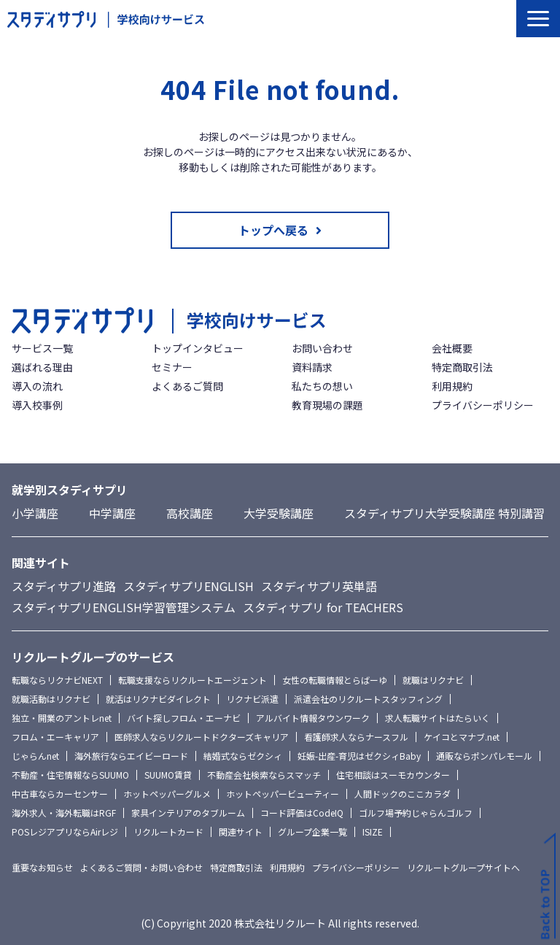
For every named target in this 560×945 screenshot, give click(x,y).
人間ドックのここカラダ (402, 794)
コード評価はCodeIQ (302, 813)
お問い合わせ (322, 348)
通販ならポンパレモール (484, 756)
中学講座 (112, 513)
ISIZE (373, 832)
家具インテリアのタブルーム (188, 813)
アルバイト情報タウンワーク (313, 718)
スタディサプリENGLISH (188, 586)
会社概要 (452, 348)
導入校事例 (37, 405)
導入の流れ (37, 386)
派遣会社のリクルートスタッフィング (368, 699)
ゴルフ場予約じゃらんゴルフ (416, 813)
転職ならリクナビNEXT (57, 680)
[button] (538, 19)
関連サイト (241, 832)
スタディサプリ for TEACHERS (323, 607)
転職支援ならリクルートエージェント (192, 680)
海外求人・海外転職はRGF (64, 813)
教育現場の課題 (327, 405)
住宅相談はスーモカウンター (393, 775)
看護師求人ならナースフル (356, 737)
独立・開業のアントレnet (62, 718)
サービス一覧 (42, 348)
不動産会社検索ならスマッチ (264, 775)
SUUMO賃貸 (168, 775)
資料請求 (312, 367)
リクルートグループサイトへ (463, 867)
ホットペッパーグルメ (167, 794)
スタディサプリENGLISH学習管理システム (124, 607)
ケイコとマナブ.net (462, 737)
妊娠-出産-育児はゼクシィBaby (359, 756)
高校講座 (190, 513)
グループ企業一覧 (312, 832)
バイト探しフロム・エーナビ (184, 718)
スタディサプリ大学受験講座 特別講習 (444, 513)
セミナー (172, 367)
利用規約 (452, 386)
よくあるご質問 (187, 386)
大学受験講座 (279, 513)
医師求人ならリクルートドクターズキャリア (202, 737)
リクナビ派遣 (252, 699)
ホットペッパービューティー (283, 794)
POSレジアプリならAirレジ (65, 832)
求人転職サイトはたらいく (437, 718)
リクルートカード (168, 832)
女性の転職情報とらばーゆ (335, 680)
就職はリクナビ (433, 680)
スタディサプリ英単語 (319, 586)
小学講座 (35, 513)
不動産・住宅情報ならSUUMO (70, 775)
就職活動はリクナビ (51, 699)
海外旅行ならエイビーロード (131, 756)
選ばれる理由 (42, 367)
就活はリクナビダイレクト (158, 699)
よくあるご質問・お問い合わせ (141, 867)
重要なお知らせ (42, 867)
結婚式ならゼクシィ (243, 756)
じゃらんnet (35, 756)
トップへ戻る (273, 230)
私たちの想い (322, 386)
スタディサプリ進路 (64, 586)
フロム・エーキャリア (55, 737)
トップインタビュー (198, 348)
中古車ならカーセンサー (60, 794)
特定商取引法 (462, 367)
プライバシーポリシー (483, 405)
